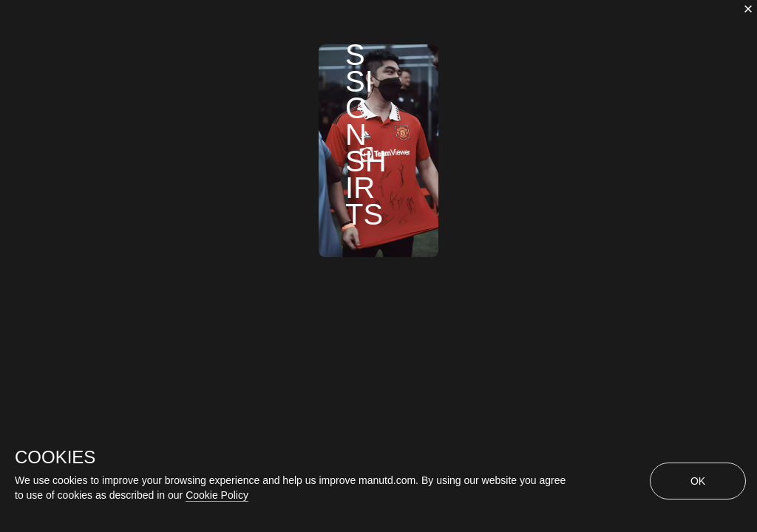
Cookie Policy (217, 495)
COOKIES (55, 457)
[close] (748, 9)
